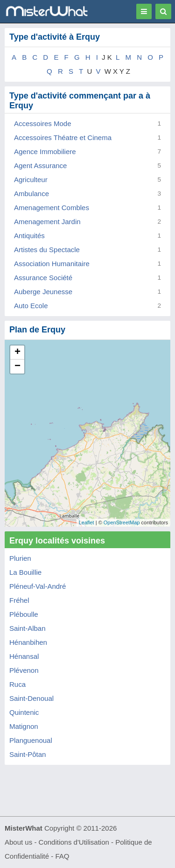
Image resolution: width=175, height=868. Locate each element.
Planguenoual (31, 740)
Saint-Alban (28, 628)
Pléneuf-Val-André (38, 586)
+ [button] (17, 353)
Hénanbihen (28, 642)
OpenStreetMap (122, 522)
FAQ (62, 856)
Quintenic (24, 712)
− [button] (17, 367)
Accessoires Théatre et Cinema (63, 138)
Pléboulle (24, 614)
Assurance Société (43, 278)
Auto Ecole (31, 306)
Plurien (20, 558)
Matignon (24, 726)
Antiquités (29, 236)
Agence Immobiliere (45, 152)
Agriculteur (31, 180)
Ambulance (31, 194)
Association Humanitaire (52, 264)
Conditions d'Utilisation (74, 842)
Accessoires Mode (43, 123)
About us (18, 842)
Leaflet (87, 522)
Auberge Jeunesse (43, 292)
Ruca (17, 684)
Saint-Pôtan (28, 754)
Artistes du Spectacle (47, 250)
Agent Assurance (40, 166)
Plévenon (24, 670)
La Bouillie (25, 572)
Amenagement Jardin (47, 222)
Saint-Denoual (31, 698)
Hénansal (24, 656)
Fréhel (19, 600)
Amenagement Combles (52, 208)
